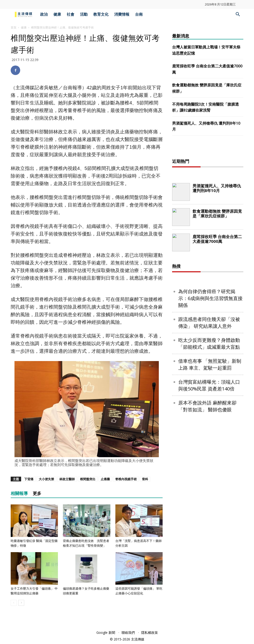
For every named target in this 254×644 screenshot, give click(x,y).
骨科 (145, 479)
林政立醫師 (67, 479)
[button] (238, 15)
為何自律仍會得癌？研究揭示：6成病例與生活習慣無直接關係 (210, 451)
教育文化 (101, 14)
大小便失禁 (46, 479)
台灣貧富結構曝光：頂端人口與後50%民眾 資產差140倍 (209, 538)
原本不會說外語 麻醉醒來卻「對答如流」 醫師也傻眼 (207, 559)
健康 (57, 14)
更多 (37, 493)
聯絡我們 (128, 632)
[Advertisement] (208, 225)
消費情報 (122, 14)
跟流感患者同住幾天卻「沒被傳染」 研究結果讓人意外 (209, 476)
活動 (84, 14)
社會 (71, 14)
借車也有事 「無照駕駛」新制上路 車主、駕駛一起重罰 (210, 517)
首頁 (14, 27)
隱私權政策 (150, 632)
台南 (139, 14)
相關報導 (19, 493)
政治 (44, 14)
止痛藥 (105, 479)
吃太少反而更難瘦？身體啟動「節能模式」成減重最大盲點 (209, 497)
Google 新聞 (106, 632)
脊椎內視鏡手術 (126, 479)
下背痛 (29, 479)
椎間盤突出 (88, 479)
